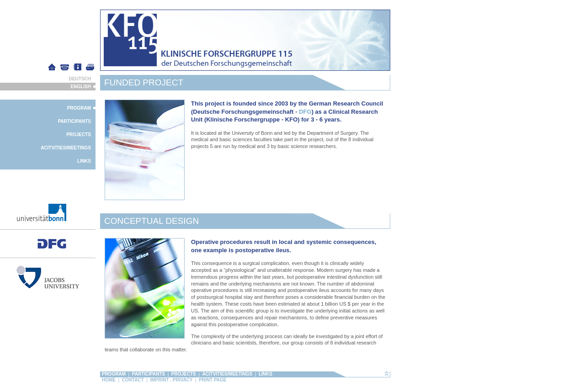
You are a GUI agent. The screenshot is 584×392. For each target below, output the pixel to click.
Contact (133, 380)
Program (79, 108)
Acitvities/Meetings (66, 148)
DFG (305, 112)
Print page (212, 380)
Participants (74, 121)
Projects (79, 135)
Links (84, 161)
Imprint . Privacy (171, 380)
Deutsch (80, 79)
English (81, 87)
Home (109, 380)
